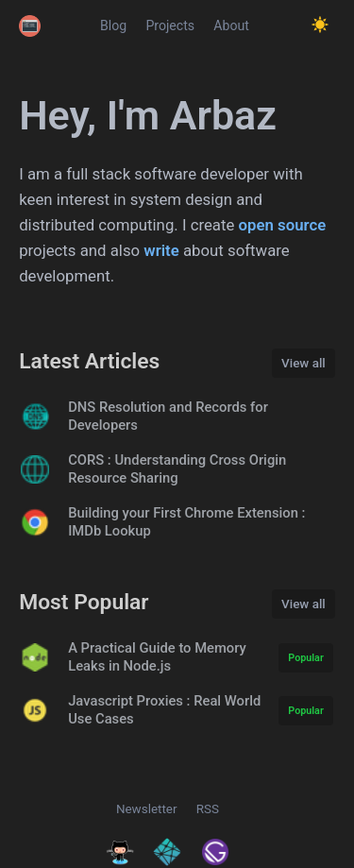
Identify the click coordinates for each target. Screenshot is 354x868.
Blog (113, 26)
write (161, 250)
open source (283, 225)
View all (303, 363)
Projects (170, 26)
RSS (208, 809)
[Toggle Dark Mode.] (320, 26)
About (231, 26)
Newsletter (147, 809)
